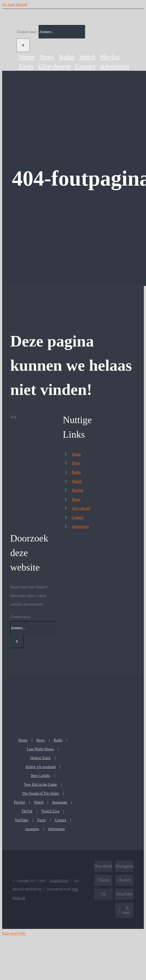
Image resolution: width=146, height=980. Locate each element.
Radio (76, 472)
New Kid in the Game (40, 785)
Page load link (14, 933)
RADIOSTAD (59, 881)
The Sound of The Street (40, 793)
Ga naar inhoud (14, 4)
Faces (76, 499)
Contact (78, 517)
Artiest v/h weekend (40, 767)
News (76, 463)
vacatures (32, 829)
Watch (77, 481)
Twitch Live (50, 811)
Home (76, 454)
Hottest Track (41, 758)
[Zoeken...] (62, 32)
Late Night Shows (40, 749)
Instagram (60, 802)
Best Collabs (40, 776)
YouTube (22, 820)
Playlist (78, 490)
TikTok (27, 811)
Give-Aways (81, 508)
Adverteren (80, 527)
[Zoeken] (23, 45)
